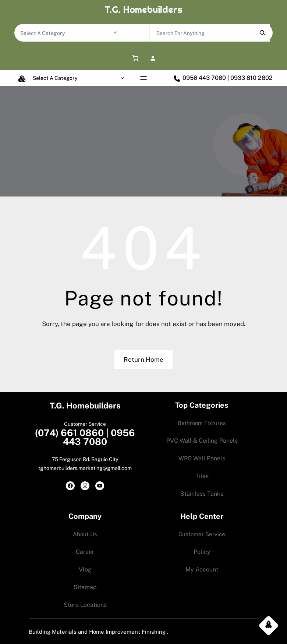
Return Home (143, 360)
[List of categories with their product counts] (66, 33)
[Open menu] (143, 78)
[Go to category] (115, 33)
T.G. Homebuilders (143, 10)
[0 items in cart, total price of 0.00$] (134, 58)
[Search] (262, 33)
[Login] (153, 58)
